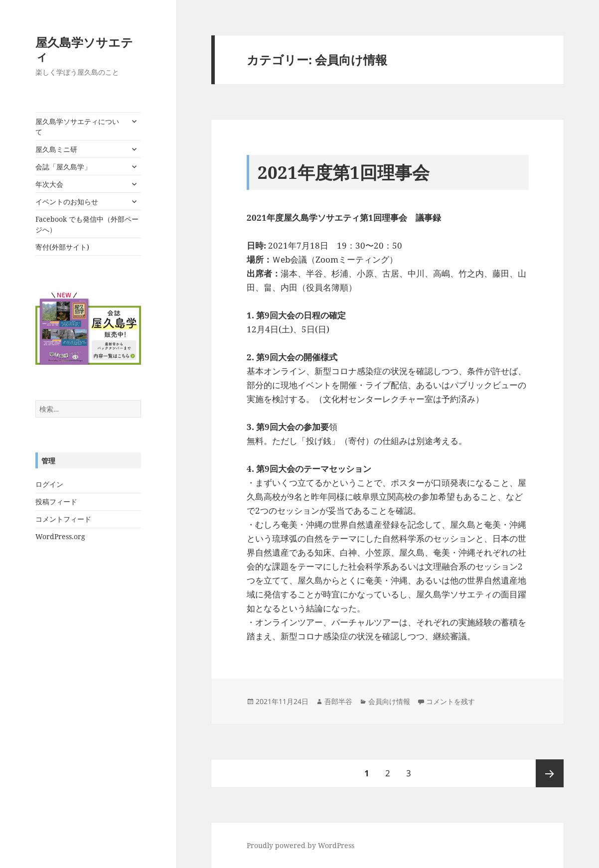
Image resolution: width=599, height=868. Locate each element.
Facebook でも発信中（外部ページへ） (87, 224)
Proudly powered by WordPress (300, 845)
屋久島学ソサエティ (84, 49)
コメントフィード (63, 519)
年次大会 (49, 184)
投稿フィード (56, 502)
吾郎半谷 (338, 701)
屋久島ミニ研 (56, 149)
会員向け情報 (389, 701)
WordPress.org (60, 536)
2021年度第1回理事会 (344, 172)
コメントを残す (450, 701)
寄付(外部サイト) (62, 247)
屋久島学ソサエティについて (77, 127)
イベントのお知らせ (67, 202)
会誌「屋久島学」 (63, 167)
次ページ (550, 773)
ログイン (49, 484)
